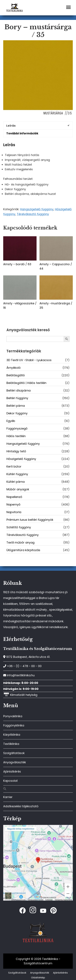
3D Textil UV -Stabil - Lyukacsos (29, 360)
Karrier (8, 797)
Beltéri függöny (17, 398)
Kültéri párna (16, 482)
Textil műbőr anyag (20, 542)
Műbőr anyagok (18, 489)
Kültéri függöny (17, 474)
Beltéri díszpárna (19, 390)
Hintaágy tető (16, 451)
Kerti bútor (14, 466)
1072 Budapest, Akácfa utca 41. (27, 657)
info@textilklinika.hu (19, 675)
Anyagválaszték (15, 762)
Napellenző (14, 497)
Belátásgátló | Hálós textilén (26, 383)
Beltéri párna (16, 406)
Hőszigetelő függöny (21, 459)
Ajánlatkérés (12, 771)
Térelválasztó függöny (33, 214)
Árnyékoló (14, 368)
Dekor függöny (17, 413)
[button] (38, 789)
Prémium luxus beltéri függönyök (30, 520)
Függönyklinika (14, 725)
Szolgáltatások (14, 753)
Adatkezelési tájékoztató (21, 806)
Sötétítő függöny (19, 527)
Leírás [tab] (11, 126)
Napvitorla (14, 512)
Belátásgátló (16, 375)
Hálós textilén (16, 436)
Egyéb (11, 421)
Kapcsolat (10, 781)
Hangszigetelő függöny (37, 209)
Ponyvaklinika (13, 716)
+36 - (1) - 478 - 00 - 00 (22, 666)
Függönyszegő (17, 428)
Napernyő (13, 504)
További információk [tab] (22, 133)
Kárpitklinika (12, 735)
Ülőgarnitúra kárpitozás (23, 550)
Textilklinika (11, 744)
